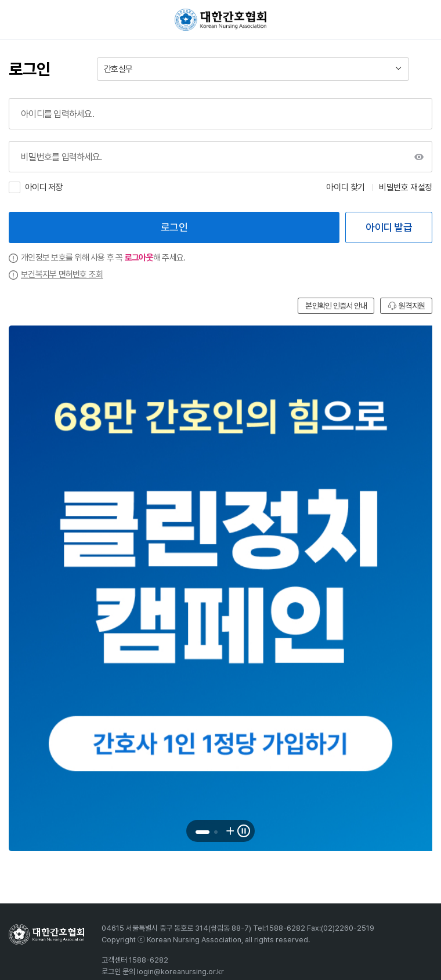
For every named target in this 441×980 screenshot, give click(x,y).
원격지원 (406, 306)
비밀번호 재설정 (406, 187)
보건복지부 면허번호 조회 (62, 274)
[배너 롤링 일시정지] (244, 831)
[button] (203, 832)
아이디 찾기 (346, 187)
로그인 (174, 227)
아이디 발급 (389, 227)
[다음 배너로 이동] (229, 831)
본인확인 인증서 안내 (336, 306)
